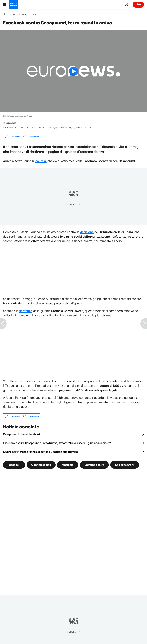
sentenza (26, 311)
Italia (35, 15)
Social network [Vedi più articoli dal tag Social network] (125, 465)
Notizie (13, 15)
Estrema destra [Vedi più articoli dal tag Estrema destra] (94, 465)
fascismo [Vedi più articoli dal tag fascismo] (68, 465)
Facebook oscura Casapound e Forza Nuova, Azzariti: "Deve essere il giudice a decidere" (57, 443)
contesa (41, 161)
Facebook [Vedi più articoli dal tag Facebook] (14, 465)
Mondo (25, 15)
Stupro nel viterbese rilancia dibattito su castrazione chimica (40, 452)
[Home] (4, 14)
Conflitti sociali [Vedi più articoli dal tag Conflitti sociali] (41, 465)
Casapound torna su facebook (22, 434)
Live (138, 4)
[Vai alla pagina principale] (14, 5)
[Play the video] (73, 71)
